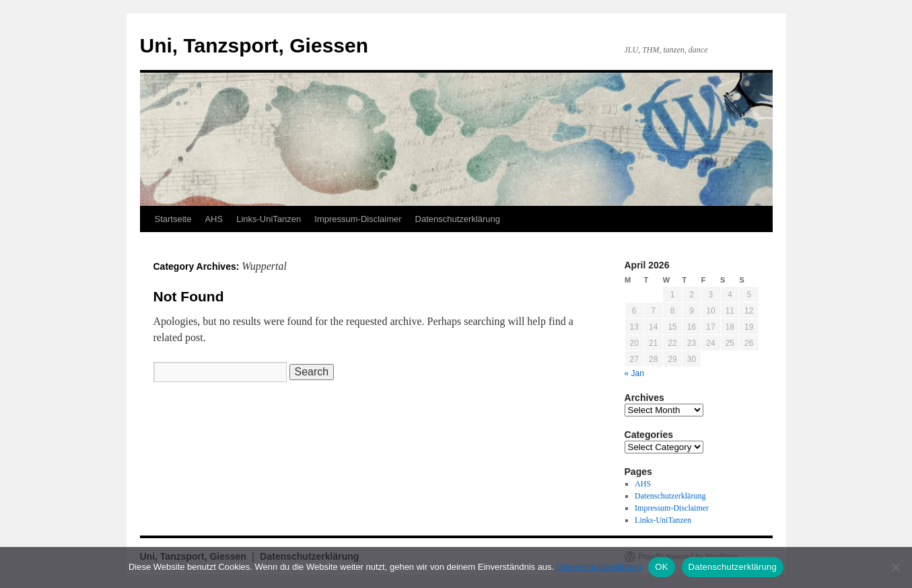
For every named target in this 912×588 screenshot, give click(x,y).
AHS (214, 219)
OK (661, 567)
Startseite (173, 219)
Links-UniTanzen (269, 219)
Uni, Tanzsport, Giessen (254, 45)
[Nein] (895, 567)
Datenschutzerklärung (458, 219)
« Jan (634, 373)
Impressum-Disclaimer (358, 219)
